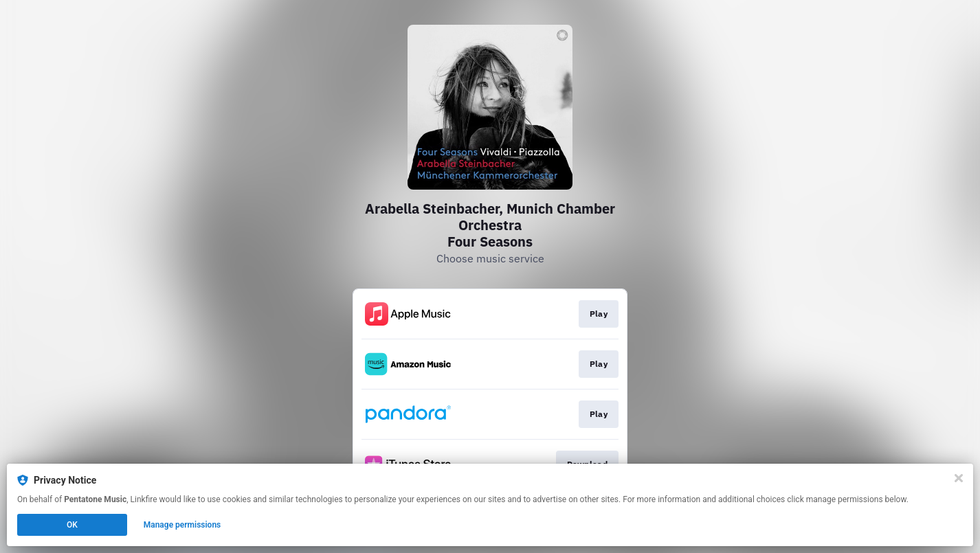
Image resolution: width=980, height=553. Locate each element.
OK (72, 525)
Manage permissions (182, 525)
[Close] (959, 478)
